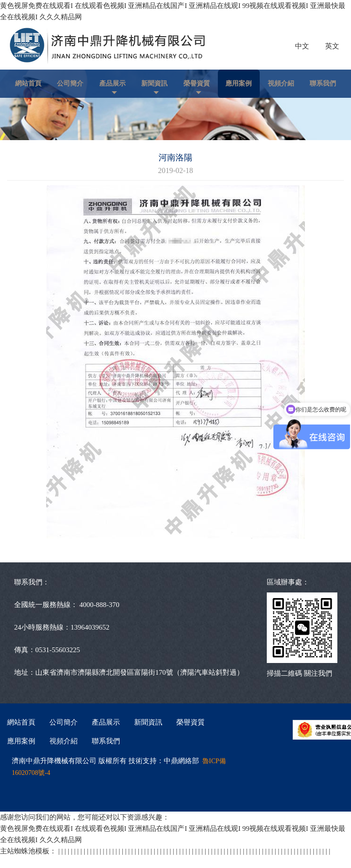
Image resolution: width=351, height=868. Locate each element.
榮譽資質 (197, 83)
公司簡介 (70, 83)
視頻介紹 (281, 83)
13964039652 (90, 627)
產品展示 (112, 83)
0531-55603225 (58, 650)
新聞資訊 (154, 83)
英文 (332, 46)
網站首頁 (28, 83)
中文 (302, 46)
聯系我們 (323, 83)
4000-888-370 (100, 605)
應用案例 (239, 83)
